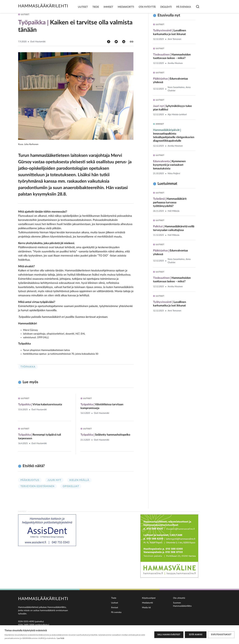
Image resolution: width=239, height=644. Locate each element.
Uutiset (83, 7)
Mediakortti (126, 7)
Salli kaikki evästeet (169, 635)
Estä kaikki (196, 635)
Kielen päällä (79, 480)
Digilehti (166, 7)
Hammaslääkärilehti (43, 6)
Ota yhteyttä (147, 7)
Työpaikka (28, 367)
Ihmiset (108, 7)
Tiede (96, 7)
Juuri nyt (54, 480)
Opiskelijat (71, 486)
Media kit (146, 608)
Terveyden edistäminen (37, 486)
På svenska (184, 7)
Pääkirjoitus (30, 480)
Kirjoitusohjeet (149, 598)
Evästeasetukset (221, 635)
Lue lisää (60, 638)
